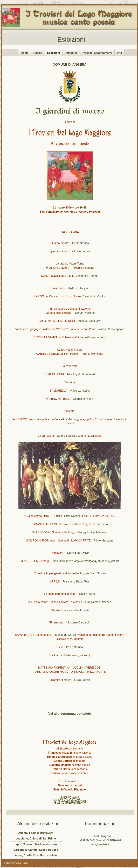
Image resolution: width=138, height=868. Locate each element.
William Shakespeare (111, 329)
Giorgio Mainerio (83, 399)
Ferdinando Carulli (65, 635)
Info (119, 53)
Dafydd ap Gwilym (77, 288)
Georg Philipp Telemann (93, 532)
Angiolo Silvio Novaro (93, 573)
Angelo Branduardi (90, 321)
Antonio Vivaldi (96, 296)
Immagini (71, 53)
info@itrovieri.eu (101, 844)
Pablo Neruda (81, 243)
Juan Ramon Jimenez (98, 602)
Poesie (38, 53)
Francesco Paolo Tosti (76, 582)
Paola (25, 863)
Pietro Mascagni (103, 541)
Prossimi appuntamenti (97, 53)
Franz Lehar (101, 524)
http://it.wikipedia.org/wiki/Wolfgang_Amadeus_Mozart (86, 561)
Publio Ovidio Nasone (67, 516)
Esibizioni (71, 39)
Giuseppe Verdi (97, 337)
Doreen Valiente (85, 313)
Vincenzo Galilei (80, 391)
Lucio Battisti (82, 251)
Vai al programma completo (70, 714)
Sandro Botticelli (66, 436)
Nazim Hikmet (88, 594)
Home (25, 53)
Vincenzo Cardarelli (78, 623)
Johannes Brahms (87, 276)
